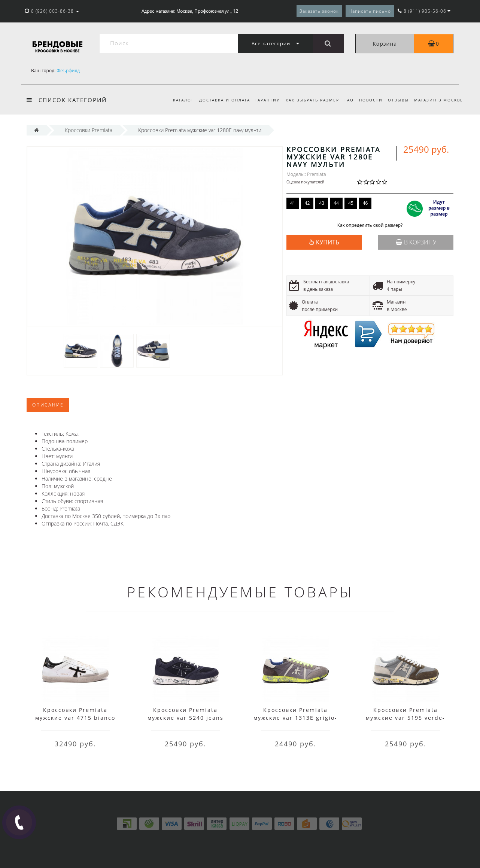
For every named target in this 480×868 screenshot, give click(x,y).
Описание (48, 405)
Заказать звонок (319, 11)
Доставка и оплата (218, 100)
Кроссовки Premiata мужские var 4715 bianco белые (75, 718)
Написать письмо (370, 11)
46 (365, 203)
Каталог (175, 100)
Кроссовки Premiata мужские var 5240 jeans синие (186, 718)
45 (351, 203)
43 (322, 203)
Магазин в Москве (439, 100)
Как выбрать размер (308, 100)
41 (293, 203)
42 (307, 203)
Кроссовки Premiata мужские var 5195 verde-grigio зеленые (405, 718)
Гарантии (262, 100)
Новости (368, 100)
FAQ (345, 100)
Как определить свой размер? (370, 226)
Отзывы (397, 100)
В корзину (416, 242)
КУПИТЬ (328, 242)
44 (336, 203)
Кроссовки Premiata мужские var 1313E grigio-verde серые (295, 718)
